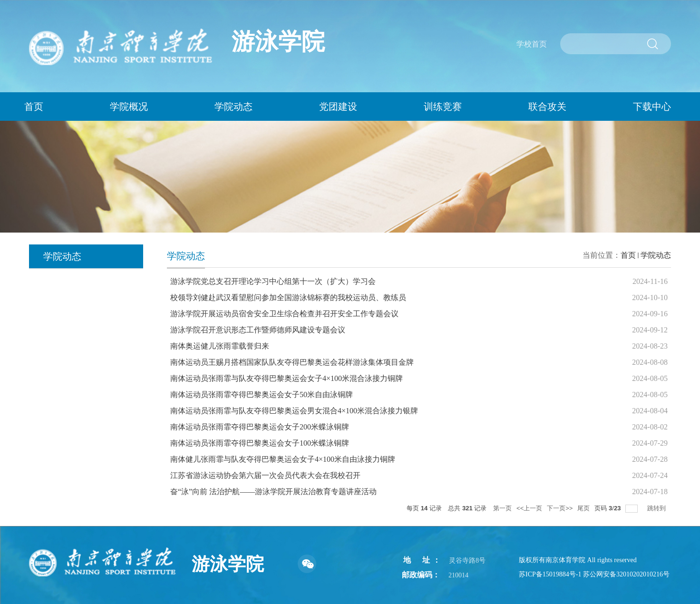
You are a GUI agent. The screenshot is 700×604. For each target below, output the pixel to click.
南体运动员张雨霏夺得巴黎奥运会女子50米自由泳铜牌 (262, 395)
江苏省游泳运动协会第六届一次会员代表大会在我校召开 (265, 475)
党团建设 (338, 107)
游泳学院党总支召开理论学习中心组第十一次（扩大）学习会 (273, 281)
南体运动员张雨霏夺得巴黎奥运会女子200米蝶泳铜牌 (260, 427)
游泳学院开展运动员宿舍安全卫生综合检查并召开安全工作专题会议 (284, 314)
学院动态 (233, 107)
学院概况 (129, 107)
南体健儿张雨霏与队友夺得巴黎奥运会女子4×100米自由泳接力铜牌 (283, 459)
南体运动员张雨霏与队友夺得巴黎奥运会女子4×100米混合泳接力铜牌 (287, 378)
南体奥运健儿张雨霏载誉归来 (220, 346)
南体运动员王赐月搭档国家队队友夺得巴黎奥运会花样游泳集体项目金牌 (292, 362)
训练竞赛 (443, 107)
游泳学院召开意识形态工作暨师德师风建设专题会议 (258, 330)
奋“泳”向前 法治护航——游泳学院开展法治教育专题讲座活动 (273, 492)
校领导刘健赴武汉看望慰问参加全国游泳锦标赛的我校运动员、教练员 (288, 297)
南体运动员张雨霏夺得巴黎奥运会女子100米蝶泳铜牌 (260, 443)
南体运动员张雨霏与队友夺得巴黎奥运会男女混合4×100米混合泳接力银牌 (294, 411)
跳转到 (657, 508)
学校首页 (532, 44)
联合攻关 (547, 107)
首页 (628, 255)
